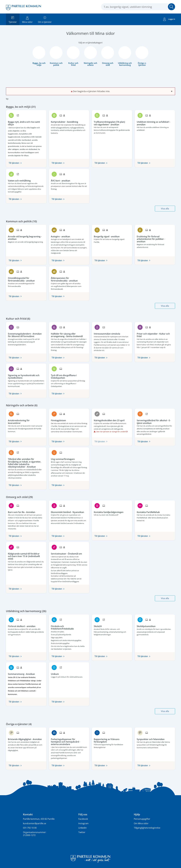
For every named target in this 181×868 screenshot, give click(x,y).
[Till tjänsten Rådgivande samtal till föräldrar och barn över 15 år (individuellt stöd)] (26, 555)
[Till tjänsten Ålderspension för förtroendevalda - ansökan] (69, 278)
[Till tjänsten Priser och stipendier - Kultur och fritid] (155, 334)
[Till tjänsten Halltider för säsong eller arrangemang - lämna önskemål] (69, 334)
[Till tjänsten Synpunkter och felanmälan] (152, 738)
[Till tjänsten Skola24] (99, 625)
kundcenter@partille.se (35, 823)
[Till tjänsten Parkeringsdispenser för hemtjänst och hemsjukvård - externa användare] (69, 741)
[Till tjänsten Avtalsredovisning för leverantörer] (26, 421)
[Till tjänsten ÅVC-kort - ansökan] (62, 180)
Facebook (83, 819)
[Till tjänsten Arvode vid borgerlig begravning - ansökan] (26, 237)
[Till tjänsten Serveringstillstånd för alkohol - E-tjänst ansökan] (155, 421)
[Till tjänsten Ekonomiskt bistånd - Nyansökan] (68, 511)
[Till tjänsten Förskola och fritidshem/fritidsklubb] (69, 627)
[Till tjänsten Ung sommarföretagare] (64, 458)
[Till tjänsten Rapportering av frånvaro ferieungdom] (112, 740)
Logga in (169, 19)
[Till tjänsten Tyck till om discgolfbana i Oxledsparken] (69, 376)
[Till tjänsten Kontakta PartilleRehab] (149, 511)
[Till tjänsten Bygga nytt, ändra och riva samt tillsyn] (26, 122)
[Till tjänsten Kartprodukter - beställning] (65, 121)
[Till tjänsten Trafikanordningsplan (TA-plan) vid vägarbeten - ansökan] (112, 122)
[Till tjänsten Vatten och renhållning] (20, 180)
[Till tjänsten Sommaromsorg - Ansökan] (22, 673)
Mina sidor (27, 19)
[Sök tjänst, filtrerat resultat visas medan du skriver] (138, 7)
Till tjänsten (14, 163)
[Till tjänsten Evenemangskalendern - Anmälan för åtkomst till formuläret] (26, 334)
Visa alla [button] (165, 209)
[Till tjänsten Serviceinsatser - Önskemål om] (67, 553)
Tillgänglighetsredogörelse (147, 828)
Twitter (82, 832)
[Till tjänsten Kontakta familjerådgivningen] (110, 511)
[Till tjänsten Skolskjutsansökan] (147, 625)
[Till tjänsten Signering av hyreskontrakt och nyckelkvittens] (26, 376)
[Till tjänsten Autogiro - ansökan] (61, 236)
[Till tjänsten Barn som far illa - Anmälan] (23, 511)
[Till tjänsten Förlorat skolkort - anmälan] (23, 625)
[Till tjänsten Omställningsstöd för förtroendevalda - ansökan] (26, 278)
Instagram (83, 823)
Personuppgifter (142, 819)
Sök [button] (171, 7)
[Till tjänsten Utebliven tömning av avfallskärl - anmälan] (155, 122)
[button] (13, 99)
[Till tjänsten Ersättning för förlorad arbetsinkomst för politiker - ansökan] (155, 238)
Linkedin (83, 828)
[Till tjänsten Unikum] (56, 673)
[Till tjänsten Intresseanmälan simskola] (108, 333)
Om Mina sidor (141, 823)
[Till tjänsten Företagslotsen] (59, 420)
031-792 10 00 (30, 828)
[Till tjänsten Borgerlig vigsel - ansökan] (108, 236)
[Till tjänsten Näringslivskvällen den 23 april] (110, 420)
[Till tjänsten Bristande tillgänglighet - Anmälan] (26, 738)
